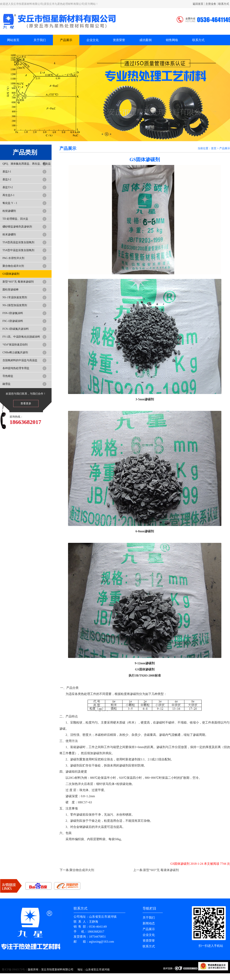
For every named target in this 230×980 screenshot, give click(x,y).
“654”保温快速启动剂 (15, 345)
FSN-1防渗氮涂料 (13, 313)
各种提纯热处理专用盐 (16, 368)
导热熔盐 (8, 376)
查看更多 (26, 403)
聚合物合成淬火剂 (13, 266)
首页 (214, 148)
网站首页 (13, 40)
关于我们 (40, 40)
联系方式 (224, 4)
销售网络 (172, 40)
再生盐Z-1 (8, 195)
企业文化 (93, 40)
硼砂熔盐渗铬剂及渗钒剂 (17, 227)
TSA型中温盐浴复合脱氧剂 (18, 250)
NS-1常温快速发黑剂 (15, 297)
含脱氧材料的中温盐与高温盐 (20, 360)
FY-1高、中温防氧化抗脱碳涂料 (21, 337)
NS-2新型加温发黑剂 (15, 305)
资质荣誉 (119, 40)
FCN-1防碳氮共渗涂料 (16, 329)
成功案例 (145, 40)
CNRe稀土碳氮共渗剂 (15, 352)
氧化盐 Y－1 (10, 203)
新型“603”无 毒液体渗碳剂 (18, 282)
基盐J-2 (7, 179)
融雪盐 (7, 384)
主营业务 (211, 4)
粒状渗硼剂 (9, 211)
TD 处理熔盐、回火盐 (15, 219)
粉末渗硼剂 (9, 234)
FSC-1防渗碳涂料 (13, 321)
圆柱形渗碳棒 (11, 290)
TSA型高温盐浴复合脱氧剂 (18, 242)
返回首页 (198, 4)
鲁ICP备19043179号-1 (14, 970)
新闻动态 (149, 923)
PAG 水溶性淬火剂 (13, 258)
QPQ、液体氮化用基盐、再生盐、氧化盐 (27, 164)
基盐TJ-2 (8, 187)
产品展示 (66, 40)
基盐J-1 (7, 172)
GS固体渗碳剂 (11, 274)
